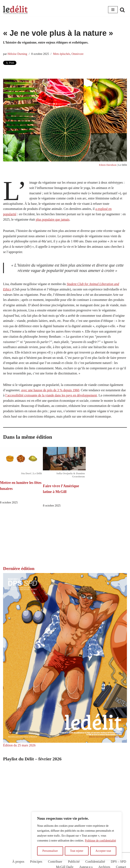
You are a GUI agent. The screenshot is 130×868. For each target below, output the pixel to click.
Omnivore (78, 54)
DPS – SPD (118, 862)
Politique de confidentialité (100, 841)
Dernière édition (19, 568)
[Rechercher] (122, 10)
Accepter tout (103, 851)
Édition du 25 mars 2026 (19, 745)
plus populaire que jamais (53, 219)
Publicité (74, 862)
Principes (36, 862)
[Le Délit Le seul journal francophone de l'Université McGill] (15, 10)
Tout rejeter (77, 851)
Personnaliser (50, 851)
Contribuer (55, 862)
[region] (77, 836)
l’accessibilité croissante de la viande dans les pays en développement (51, 395)
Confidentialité (95, 862)
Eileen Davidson (108, 165)
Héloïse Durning (17, 54)
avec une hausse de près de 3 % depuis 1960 (50, 390)
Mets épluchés (62, 54)
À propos (18, 862)
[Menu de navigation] (113, 10)
